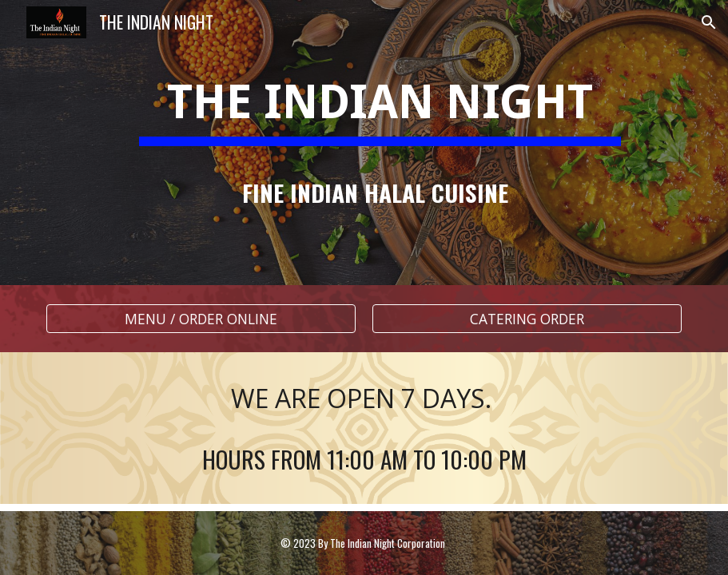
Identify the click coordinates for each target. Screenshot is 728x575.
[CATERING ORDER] (527, 319)
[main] (364, 143)
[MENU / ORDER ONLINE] (201, 319)
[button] (709, 22)
